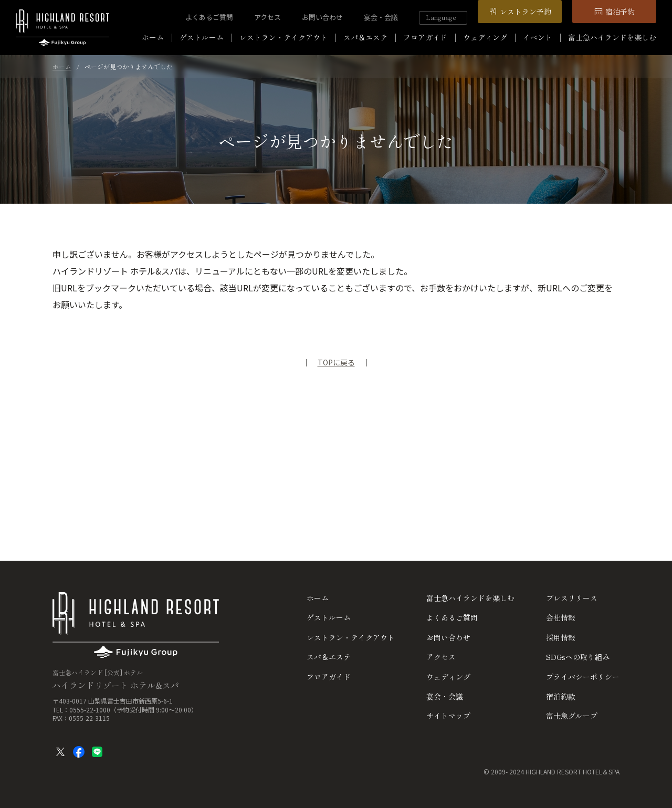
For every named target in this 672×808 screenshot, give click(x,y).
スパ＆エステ (365, 37)
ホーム (153, 37)
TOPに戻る (336, 362)
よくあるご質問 (209, 17)
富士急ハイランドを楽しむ (612, 37)
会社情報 (561, 617)
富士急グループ (572, 716)
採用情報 (561, 637)
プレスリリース (572, 598)
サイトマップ (448, 716)
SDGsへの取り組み (578, 657)
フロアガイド (425, 37)
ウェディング (485, 37)
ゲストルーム (202, 37)
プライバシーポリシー (583, 677)
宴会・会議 (381, 17)
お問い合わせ (322, 17)
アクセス (267, 17)
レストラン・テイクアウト (283, 37)
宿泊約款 (561, 696)
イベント (538, 37)
